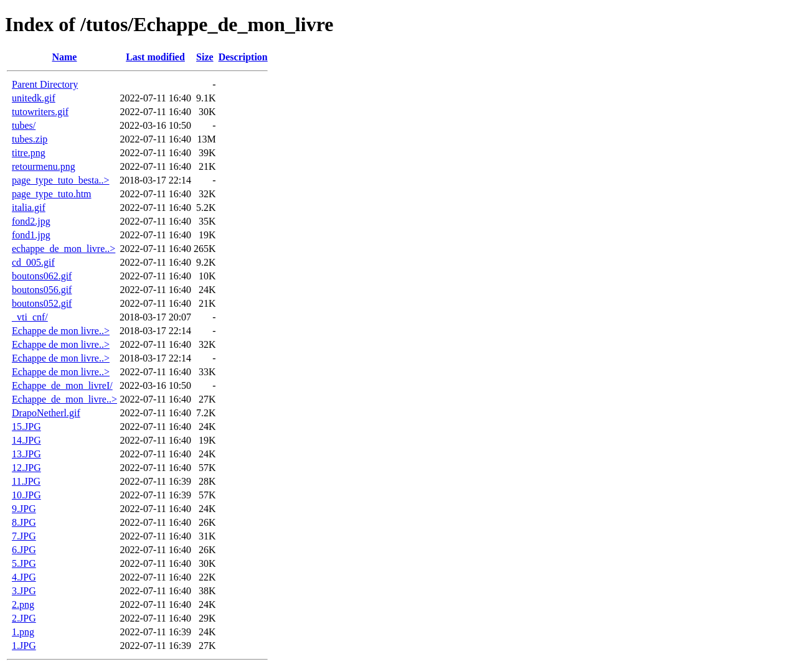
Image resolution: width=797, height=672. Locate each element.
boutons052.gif (42, 303)
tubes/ (24, 125)
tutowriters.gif (40, 112)
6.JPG (24, 550)
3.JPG (24, 591)
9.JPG (24, 509)
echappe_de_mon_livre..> (64, 249)
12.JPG (26, 468)
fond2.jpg (31, 221)
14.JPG (26, 440)
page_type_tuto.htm (52, 194)
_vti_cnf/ (30, 317)
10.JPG (26, 495)
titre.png (29, 153)
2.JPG (24, 618)
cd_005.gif (33, 262)
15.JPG (26, 427)
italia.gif (29, 208)
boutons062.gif (42, 276)
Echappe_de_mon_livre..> (64, 399)
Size (205, 57)
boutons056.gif (42, 290)
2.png (23, 604)
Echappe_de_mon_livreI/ (62, 385)
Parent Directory (45, 84)
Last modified (155, 57)
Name (64, 57)
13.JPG (26, 454)
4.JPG (24, 577)
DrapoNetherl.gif (46, 413)
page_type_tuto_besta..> (61, 180)
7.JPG (24, 536)
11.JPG (26, 481)
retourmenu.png (44, 166)
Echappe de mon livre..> (61, 331)
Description (243, 57)
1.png (23, 632)
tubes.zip (30, 139)
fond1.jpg (31, 235)
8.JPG (24, 522)
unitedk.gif (34, 98)
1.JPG (24, 646)
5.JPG (24, 563)
